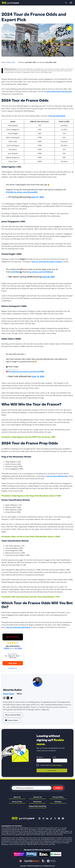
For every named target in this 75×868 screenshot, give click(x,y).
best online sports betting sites (59, 91)
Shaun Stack (9, 694)
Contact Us (38, 797)
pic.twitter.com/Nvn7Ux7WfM (32, 372)
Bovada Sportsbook (57, 116)
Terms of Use (17, 802)
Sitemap (58, 802)
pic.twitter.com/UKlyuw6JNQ (26, 192)
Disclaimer (37, 802)
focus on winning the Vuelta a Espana (47, 262)
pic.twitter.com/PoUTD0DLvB (41, 272)
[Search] (33, 788)
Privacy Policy (58, 797)
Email (54, 757)
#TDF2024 (10, 192)
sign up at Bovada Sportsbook (18, 627)
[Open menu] (71, 3)
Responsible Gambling (37, 806)
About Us (17, 797)
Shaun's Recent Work (13, 715)
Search (58, 788)
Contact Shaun (12, 720)
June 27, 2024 (38, 197)
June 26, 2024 (48, 277)
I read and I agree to (51, 765)
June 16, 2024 (38, 376)
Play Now (13, 663)
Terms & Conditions (56, 765)
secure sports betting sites (57, 476)
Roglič (23, 259)
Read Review (13, 668)
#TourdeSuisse (14, 372)
